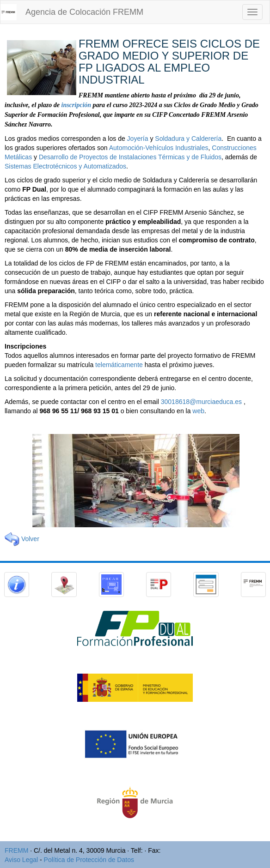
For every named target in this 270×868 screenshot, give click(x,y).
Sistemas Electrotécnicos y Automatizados (65, 166)
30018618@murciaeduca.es (201, 402)
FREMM (16, 850)
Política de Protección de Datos (89, 860)
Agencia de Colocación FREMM (84, 12)
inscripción (77, 105)
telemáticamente (119, 365)
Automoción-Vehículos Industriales (159, 148)
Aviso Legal (21, 860)
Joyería (138, 139)
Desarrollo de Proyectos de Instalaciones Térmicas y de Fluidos (130, 157)
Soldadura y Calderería (188, 139)
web (198, 411)
